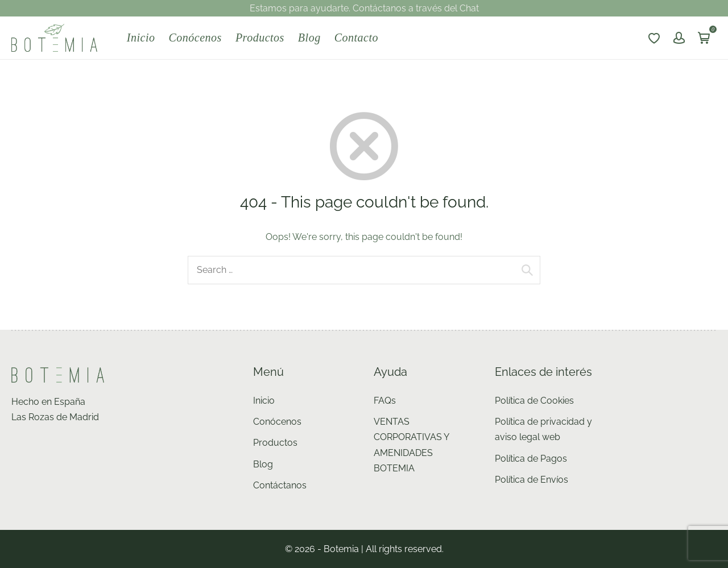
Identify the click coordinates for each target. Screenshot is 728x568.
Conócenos (195, 38)
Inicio (141, 38)
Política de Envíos (531, 480)
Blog (309, 38)
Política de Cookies (534, 401)
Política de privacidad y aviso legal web (543, 429)
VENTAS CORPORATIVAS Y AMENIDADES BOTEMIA (411, 445)
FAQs (385, 401)
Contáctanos (280, 485)
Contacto (356, 38)
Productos (260, 38)
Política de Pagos (531, 459)
